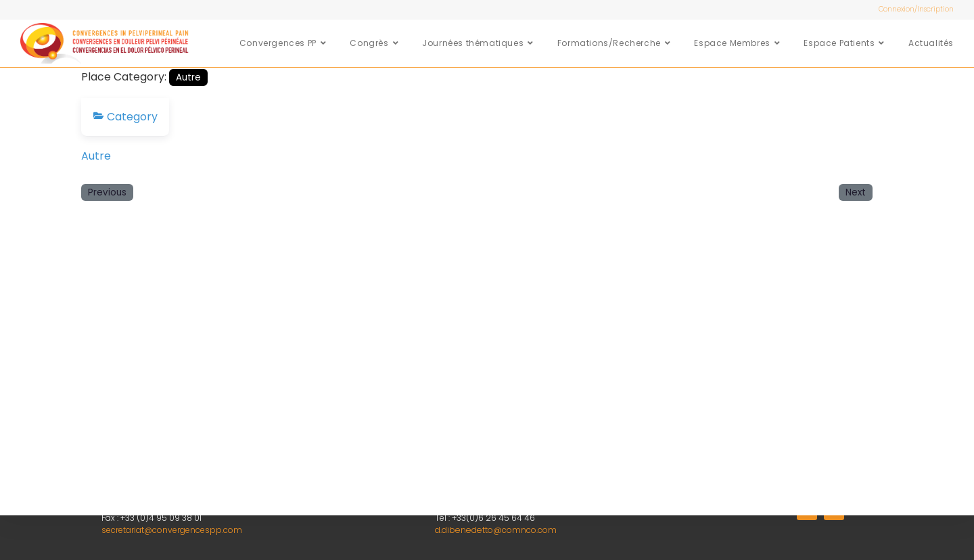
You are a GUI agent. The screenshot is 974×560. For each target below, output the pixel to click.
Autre (188, 77)
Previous (107, 192)
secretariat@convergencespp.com (172, 530)
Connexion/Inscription (916, 9)
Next (856, 192)
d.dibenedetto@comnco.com (494, 530)
